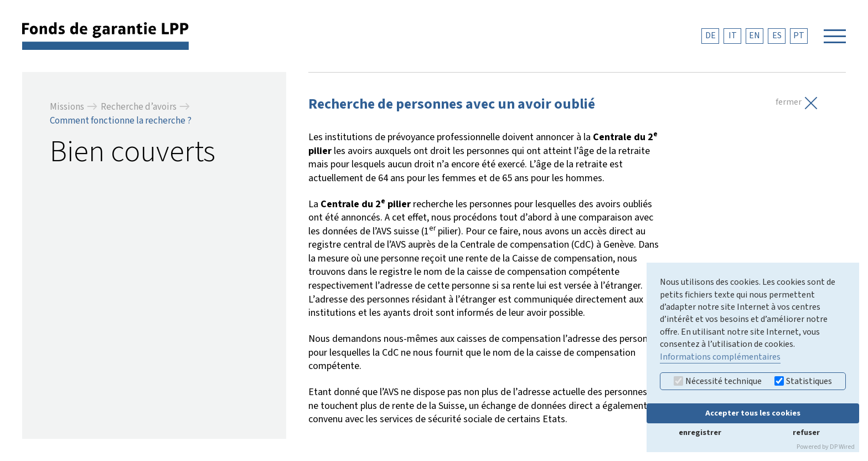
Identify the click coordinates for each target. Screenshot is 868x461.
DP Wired (842, 447)
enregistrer (700, 432)
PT (799, 35)
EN (755, 35)
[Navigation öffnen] (835, 36)
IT (733, 35)
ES (777, 35)
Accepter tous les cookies (753, 413)
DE (711, 35)
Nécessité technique (718, 381)
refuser (806, 432)
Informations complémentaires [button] (720, 357)
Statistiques (803, 381)
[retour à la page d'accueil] (105, 35)
